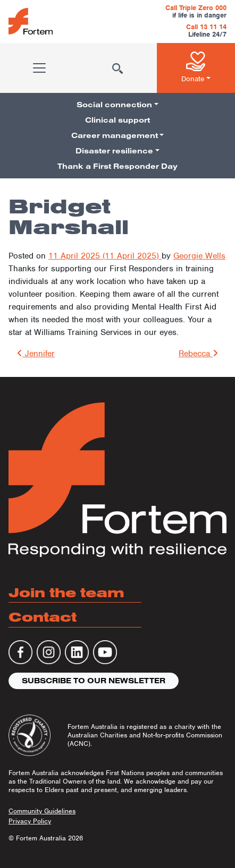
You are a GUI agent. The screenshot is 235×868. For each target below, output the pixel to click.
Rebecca (198, 354)
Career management (115, 135)
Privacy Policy (30, 821)
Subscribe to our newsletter (94, 681)
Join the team (66, 592)
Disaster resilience (114, 151)
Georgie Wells (199, 256)
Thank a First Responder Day (117, 166)
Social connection (114, 105)
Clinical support (117, 120)
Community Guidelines (42, 811)
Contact (43, 617)
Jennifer (36, 354)
